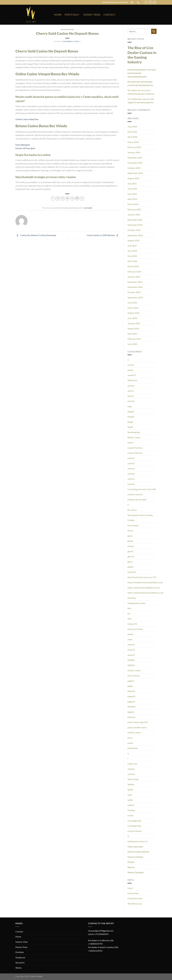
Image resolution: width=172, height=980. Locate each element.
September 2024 (135, 235)
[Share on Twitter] (58, 198)
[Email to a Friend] (63, 198)
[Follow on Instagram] (150, 2)
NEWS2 (131, 660)
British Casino (134, 437)
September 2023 (135, 297)
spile (130, 795)
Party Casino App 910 (138, 722)
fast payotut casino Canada (140, 515)
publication (133, 748)
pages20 (131, 696)
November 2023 (135, 287)
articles (131, 386)
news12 (131, 644)
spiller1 (131, 805)
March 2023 (133, 308)
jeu (129, 613)
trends (131, 815)
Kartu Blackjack (23, 145)
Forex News (133, 525)
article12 (132, 375)
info (129, 608)
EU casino (132, 510)
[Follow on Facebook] (146, 2)
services (131, 774)
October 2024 (134, 230)
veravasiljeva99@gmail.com (101, 931)
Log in (130, 888)
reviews (131, 769)
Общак (131, 862)
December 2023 (135, 282)
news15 (131, 655)
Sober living (133, 779)
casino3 (131, 468)
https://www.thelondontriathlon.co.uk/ (146, 593)
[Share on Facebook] (53, 198)
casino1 (131, 458)
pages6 (131, 712)
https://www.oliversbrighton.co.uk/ (144, 588)
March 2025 (133, 204)
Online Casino (134, 670)
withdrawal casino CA (138, 841)
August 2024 (134, 240)
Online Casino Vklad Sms (27, 119)
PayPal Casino (134, 732)
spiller (130, 800)
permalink (88, 208)
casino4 (131, 474)
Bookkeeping (134, 432)
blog (130, 406)
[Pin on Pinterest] (68, 198)
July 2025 (132, 184)
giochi (130, 551)
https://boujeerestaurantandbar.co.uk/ (145, 582)
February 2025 (134, 209)
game (130, 536)
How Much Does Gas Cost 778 (142, 577)
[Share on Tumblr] (82, 198)
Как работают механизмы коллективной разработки (140, 83)
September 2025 (135, 173)
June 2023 (132, 303)
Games (131, 546)
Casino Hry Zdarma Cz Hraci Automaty (36, 235)
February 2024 (134, 272)
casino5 (131, 479)
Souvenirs (20, 962)
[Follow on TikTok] (154, 2)
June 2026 (132, 126)
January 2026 (134, 152)
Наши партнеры (135, 847)
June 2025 (132, 189)
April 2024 (132, 261)
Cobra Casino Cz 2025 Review (103, 235)
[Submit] (154, 31)
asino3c (131, 401)
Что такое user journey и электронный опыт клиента (141, 92)
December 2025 (135, 158)
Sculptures (20, 957)
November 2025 (135, 163)
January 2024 (134, 277)
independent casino (137, 603)
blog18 (131, 417)
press (130, 738)
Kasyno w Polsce (135, 629)
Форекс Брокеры (136, 872)
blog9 (130, 427)
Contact (109, 15)
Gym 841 (132, 572)
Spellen (131, 784)
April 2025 (132, 199)
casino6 (131, 484)
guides (131, 567)
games (130, 541)
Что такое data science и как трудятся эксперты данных (141, 101)
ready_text (132, 764)
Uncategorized (134, 821)
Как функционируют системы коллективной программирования (142, 73)
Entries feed (133, 893)
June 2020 (132, 344)
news (130, 639)
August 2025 (134, 178)
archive (131, 365)
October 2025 (134, 168)
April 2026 (132, 137)
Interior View (22, 942)
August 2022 (134, 313)
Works (19, 968)
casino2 (131, 463)
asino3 (131, 396)
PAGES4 (131, 707)
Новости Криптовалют (138, 852)
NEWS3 (131, 665)
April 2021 (132, 334)
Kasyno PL (132, 624)
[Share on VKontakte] (72, 198)
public (130, 743)
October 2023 (134, 292)
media (130, 634)
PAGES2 (131, 691)
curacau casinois (135, 494)
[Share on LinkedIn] (77, 198)
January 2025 (134, 215)
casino (130, 442)
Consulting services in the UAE (142, 489)
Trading (131, 810)
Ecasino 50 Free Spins (25, 148)
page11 (131, 681)
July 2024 (132, 246)
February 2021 (134, 339)
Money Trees (92, 15)
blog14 (131, 411)
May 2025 (132, 194)
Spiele (130, 790)
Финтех (131, 867)
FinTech (131, 520)
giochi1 (131, 556)
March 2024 (133, 266)
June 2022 (132, 318)
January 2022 (134, 323)
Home (58, 15)
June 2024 (132, 251)
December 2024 (135, 220)
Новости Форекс (136, 857)
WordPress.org (135, 904)
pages (130, 686)
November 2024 (135, 225)
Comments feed (135, 898)
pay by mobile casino (137, 727)
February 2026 (134, 147)
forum (130, 531)
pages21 (131, 701)
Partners (132, 717)
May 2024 (132, 256)
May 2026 (132, 132)
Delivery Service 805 (137, 500)
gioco (130, 562)
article (130, 370)
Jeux (130, 619)
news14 (131, 650)
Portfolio (73, 15)
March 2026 (133, 142)
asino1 (131, 391)
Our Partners (134, 676)
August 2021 (134, 328)
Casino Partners (135, 448)
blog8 (130, 422)
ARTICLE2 (132, 380)
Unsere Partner (135, 831)
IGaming (131, 598)
